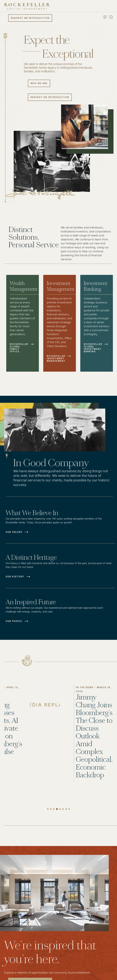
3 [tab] (54, 809)
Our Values (14, 532)
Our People (14, 621)
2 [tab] (51, 809)
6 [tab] (63, 809)
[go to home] (27, 6)
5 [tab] (60, 809)
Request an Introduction (30, 18)
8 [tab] (69, 809)
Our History (15, 577)
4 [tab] (57, 809)
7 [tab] (66, 809)
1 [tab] (48, 809)
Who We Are (39, 83)
